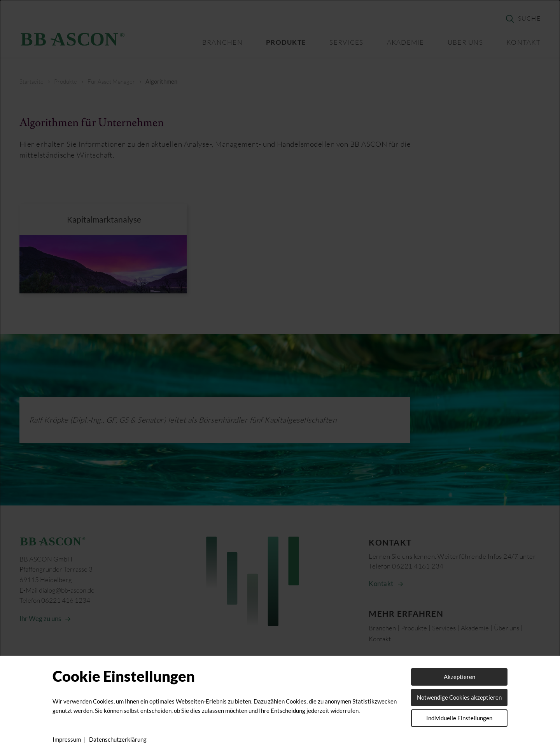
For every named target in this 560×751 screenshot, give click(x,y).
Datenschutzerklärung (118, 739)
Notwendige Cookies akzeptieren (459, 697)
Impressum (67, 739)
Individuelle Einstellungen (459, 718)
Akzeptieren (459, 677)
